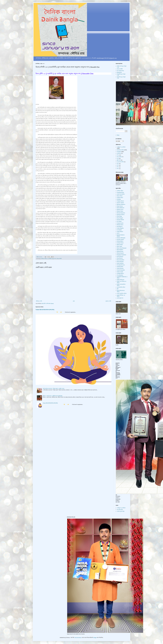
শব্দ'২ (118, 169)
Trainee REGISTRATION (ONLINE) (45, 310)
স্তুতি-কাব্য (119, 160)
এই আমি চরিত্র (120, 510)
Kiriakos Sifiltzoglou (121, 238)
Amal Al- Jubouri (120, 203)
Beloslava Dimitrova (121, 204)
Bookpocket (119, 72)
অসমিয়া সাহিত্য (44, 259)
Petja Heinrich (120, 258)
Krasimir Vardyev (120, 240)
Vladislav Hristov (120, 201)
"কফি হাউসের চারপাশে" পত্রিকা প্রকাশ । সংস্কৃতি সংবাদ (54, 389)
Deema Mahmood (120, 208)
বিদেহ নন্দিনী (59, 259)
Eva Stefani (119, 221)
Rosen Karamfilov (121, 260)
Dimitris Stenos (120, 211)
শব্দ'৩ (118, 164)
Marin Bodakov (120, 250)
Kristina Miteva (120, 241)
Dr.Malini (119, 199)
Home (118, 135)
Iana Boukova (120, 226)
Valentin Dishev (120, 267)
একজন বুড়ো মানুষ (121, 511)
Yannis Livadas (120, 272)
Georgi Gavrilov (120, 223)
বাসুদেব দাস (54, 259)
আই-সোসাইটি (120, 69)
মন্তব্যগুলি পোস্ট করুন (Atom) (48, 304)
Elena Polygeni (120, 218)
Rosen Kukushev (120, 262)
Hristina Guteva (120, 225)
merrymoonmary (78, 638)
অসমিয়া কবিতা (120, 198)
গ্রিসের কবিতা (120, 196)
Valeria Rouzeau (120, 268)
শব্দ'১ (118, 167)
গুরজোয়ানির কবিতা (121, 287)
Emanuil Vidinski (120, 220)
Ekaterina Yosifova (121, 215)
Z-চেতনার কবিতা (120, 162)
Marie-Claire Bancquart (122, 248)
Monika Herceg (120, 251)
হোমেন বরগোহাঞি (121, 194)
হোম (74, 301)
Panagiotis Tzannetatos (121, 255)
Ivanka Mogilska (120, 228)
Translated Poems (120, 192)
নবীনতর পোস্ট (39, 301)
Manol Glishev (120, 245)
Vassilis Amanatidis (121, 270)
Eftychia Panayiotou (121, 213)
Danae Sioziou (120, 206)
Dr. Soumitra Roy (120, 71)
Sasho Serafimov (120, 263)
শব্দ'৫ (118, 155)
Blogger (95, 638)
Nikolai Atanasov (120, 253)
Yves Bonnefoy (120, 275)
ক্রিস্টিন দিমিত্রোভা (121, 280)
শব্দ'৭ (118, 165)
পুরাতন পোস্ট (108, 301)
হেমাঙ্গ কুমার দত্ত (120, 298)
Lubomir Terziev (120, 243)
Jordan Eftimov (120, 232)
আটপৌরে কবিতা (120, 150)
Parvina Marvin (120, 256)
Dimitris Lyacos (120, 209)
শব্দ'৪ (118, 158)
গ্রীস (118, 289)
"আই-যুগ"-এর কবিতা (121, 147)
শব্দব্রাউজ (119, 152)
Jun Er (118, 233)
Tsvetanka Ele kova (121, 265)
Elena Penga (119, 216)
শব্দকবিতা (119, 153)
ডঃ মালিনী (49, 259)
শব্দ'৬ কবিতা (119, 157)
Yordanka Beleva (120, 273)
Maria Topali (119, 246)
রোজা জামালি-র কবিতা (122, 293)
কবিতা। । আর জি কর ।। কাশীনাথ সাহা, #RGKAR (53, 396)
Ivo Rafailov (119, 230)
